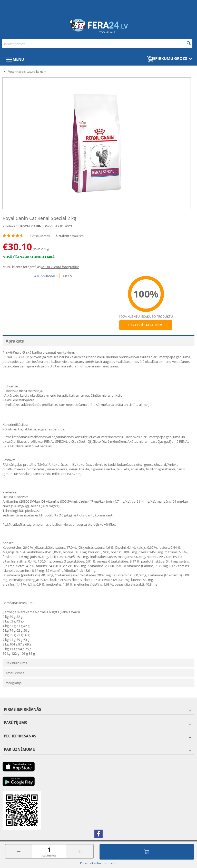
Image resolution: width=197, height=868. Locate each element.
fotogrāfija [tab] (14, 683)
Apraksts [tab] (15, 341)
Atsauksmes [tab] (15, 673)
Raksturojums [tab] (16, 663)
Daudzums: (49, 855)
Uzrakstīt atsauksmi (70, 236)
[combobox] (97, 44)
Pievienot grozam (147, 852)
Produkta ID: (55, 226)
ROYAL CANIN (31, 226)
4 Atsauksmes (40, 236)
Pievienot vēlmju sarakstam (100, 863)
